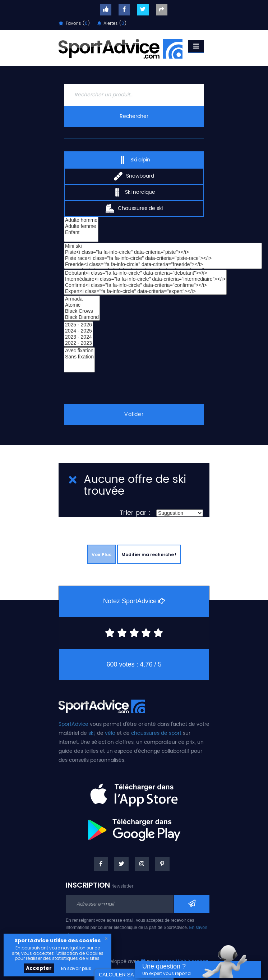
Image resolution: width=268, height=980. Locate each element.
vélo (110, 733)
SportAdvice (73, 724)
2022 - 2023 (78, 343)
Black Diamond (82, 317)
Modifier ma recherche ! (149, 555)
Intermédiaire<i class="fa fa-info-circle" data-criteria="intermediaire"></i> (145, 279)
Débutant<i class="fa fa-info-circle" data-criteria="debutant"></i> (145, 273)
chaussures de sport (156, 733)
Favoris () (74, 24)
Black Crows (82, 311)
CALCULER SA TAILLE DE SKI (134, 975)
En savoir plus (76, 968)
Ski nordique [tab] (134, 192)
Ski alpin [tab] (134, 160)
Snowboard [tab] (134, 176)
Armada (82, 299)
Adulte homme (81, 220)
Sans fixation (79, 357)
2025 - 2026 (78, 325)
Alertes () (112, 24)
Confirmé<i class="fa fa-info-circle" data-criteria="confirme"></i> (145, 285)
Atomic (82, 305)
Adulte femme (81, 226)
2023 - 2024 (78, 337)
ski (91, 733)
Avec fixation (79, 351)
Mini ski (163, 246)
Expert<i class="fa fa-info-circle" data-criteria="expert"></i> (145, 291)
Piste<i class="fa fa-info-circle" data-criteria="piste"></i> (163, 252)
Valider (134, 414)
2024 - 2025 (78, 331)
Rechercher (134, 116)
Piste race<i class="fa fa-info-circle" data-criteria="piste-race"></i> (163, 258)
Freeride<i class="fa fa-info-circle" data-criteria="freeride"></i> (163, 264)
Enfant (81, 232)
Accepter (39, 968)
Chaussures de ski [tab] (134, 208)
